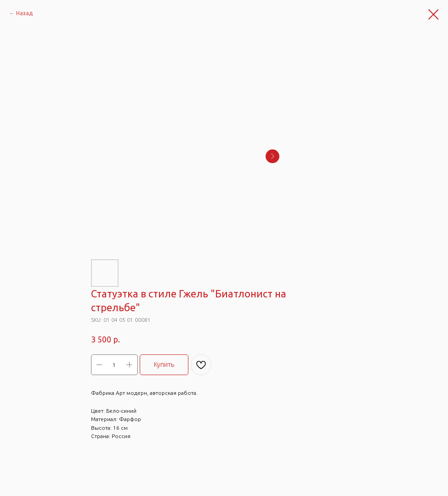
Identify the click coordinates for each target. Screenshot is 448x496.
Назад (24, 13)
